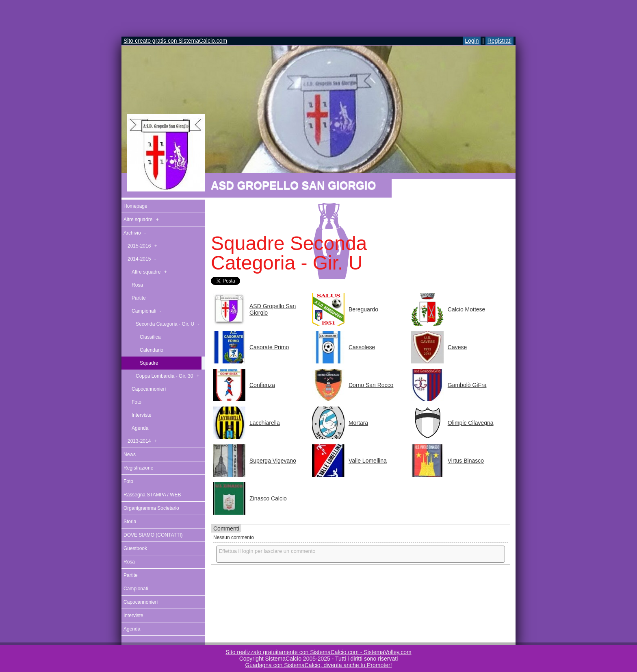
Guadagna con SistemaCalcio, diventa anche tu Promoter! (318, 665)
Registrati (499, 41)
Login (472, 41)
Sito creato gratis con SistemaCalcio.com (175, 41)
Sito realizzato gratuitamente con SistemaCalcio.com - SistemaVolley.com (318, 652)
